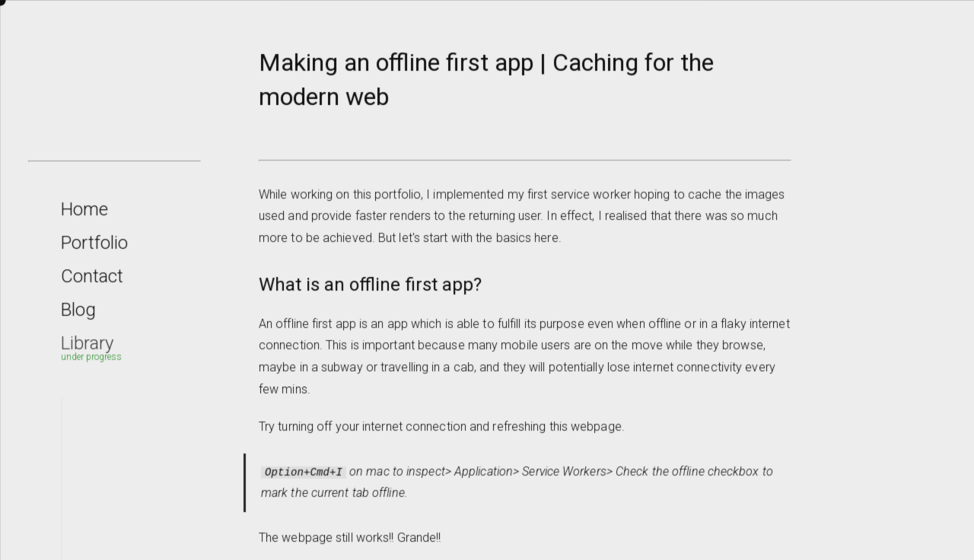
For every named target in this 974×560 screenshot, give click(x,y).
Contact (96, 282)
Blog (83, 316)
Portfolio (99, 250)
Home (89, 216)
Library (91, 348)
